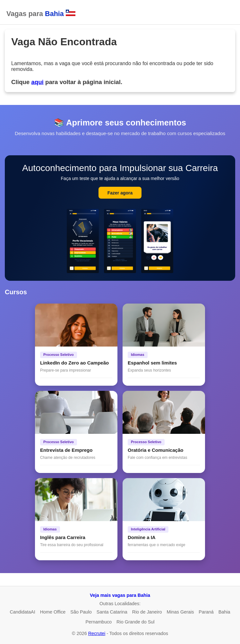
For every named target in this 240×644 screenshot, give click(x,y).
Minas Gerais (180, 612)
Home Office (53, 612)
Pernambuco (99, 622)
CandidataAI (22, 612)
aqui (37, 82)
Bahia (224, 612)
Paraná (206, 612)
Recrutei (97, 633)
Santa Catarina (112, 612)
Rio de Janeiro (147, 612)
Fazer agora (120, 193)
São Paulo (81, 612)
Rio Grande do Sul (135, 622)
